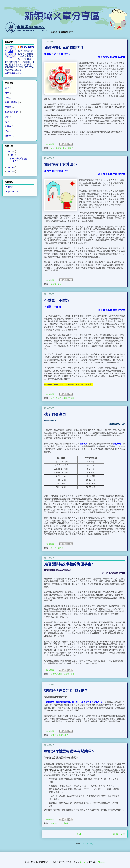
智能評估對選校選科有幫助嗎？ (70, 752)
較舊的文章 (119, 834)
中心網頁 (9, 187)
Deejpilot (83, 862)
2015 (11, 151)
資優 (72, 674)
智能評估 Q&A (57, 735)
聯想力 (71, 148)
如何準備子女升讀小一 (62, 165)
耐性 (53, 398)
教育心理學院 (62, 398)
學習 (65, 148)
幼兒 (53, 148)
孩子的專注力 (55, 415)
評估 (66, 735)
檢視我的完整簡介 (13, 73)
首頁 (79, 834)
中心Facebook (12, 192)
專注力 (54, 548)
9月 (13, 155)
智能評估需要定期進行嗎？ (66, 691)
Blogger (101, 862)
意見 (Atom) (88, 844)
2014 (11, 167)
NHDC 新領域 (28, 47)
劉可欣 (61, 548)
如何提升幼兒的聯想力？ (64, 48)
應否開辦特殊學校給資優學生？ (70, 565)
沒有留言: (51, 144)
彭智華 (59, 148)
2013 (11, 171)
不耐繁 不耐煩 (57, 301)
